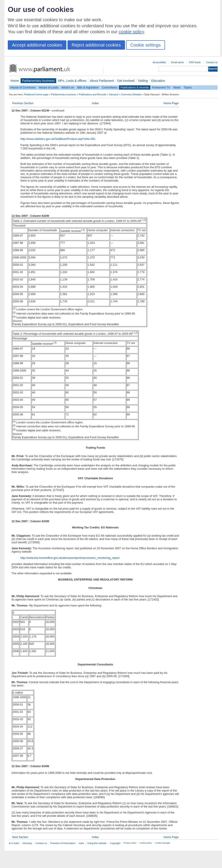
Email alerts (177, 62)
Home (15, 81)
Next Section (20, 837)
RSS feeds (195, 62)
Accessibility (159, 62)
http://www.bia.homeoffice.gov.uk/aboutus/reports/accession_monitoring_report (70, 558)
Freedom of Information (63, 843)
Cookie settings (146, 45)
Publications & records (135, 87)
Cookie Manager (163, 843)
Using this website (97, 843)
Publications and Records (92, 94)
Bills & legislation (88, 87)
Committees (109, 87)
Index (95, 103)
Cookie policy (146, 843)
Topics (188, 87)
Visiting (143, 81)
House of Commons (23, 87)
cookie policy (131, 32)
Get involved (126, 81)
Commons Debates (131, 94)
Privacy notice (130, 843)
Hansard (114, 94)
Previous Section (23, 103)
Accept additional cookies (37, 45)
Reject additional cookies (96, 45)
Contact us (212, 62)
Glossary (27, 843)
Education (158, 81)
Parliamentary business (38, 81)
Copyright (115, 843)
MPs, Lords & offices (72, 81)
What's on (68, 87)
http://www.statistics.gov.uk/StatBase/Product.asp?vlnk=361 (58, 139)
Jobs (81, 843)
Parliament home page (36, 94)
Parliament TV (161, 87)
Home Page (171, 103)
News (177, 87)
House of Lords (49, 87)
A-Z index (14, 843)
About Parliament (102, 81)
